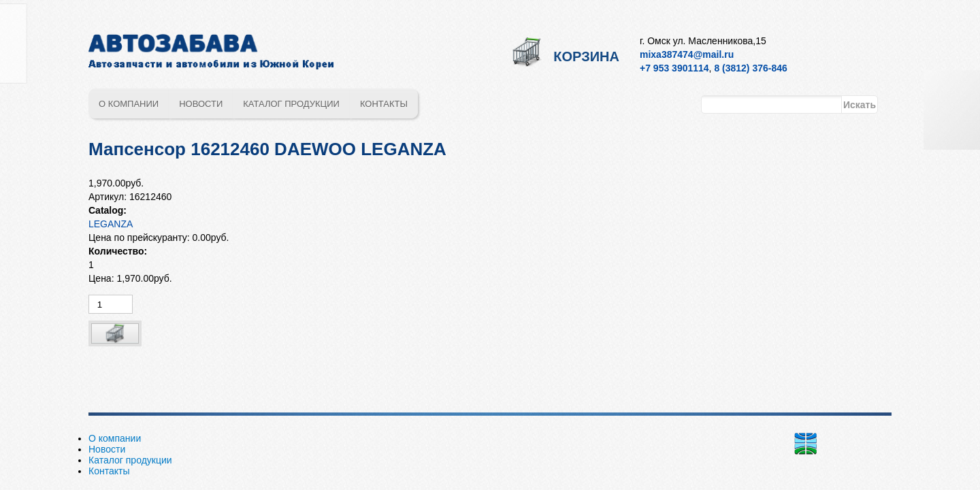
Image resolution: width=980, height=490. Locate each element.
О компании (129, 104)
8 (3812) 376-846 (750, 68)
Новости (201, 104)
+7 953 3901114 (674, 68)
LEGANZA (111, 224)
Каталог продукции (291, 104)
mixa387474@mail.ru (687, 54)
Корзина (586, 56)
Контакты (384, 104)
